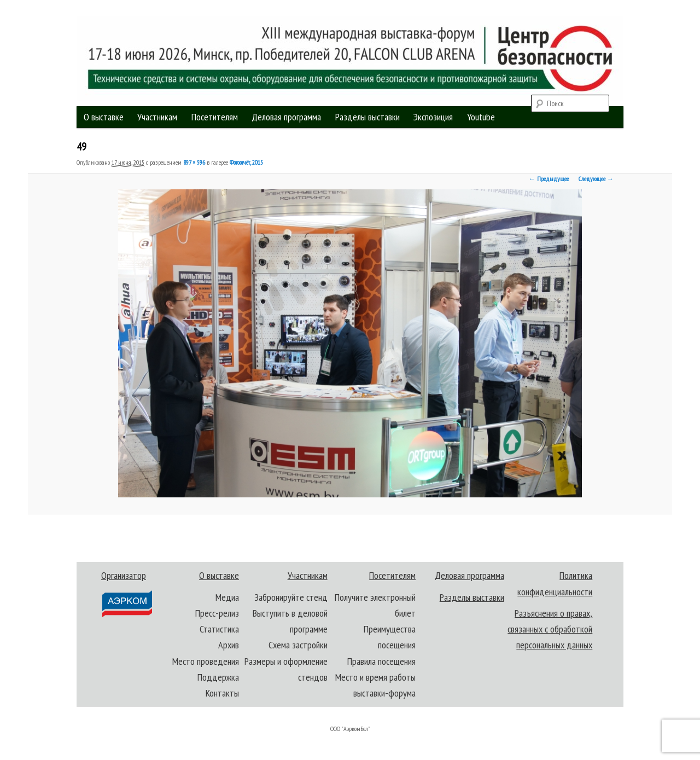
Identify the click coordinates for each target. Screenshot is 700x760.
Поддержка (218, 677)
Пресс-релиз (217, 613)
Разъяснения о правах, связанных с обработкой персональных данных (550, 629)
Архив (229, 645)
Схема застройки (298, 645)
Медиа (227, 597)
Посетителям (215, 117)
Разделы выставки (367, 117)
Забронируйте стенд (291, 597)
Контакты (222, 693)
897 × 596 (194, 162)
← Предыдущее (549, 179)
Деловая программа (286, 117)
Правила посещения (381, 661)
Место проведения (206, 661)
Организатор (126, 593)
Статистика (219, 629)
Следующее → (596, 179)
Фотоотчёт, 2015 (246, 162)
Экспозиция (433, 117)
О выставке (104, 117)
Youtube (481, 117)
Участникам (157, 117)
